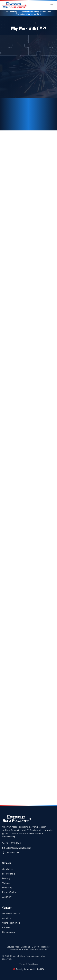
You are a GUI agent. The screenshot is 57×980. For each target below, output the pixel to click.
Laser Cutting (9, 874)
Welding (6, 883)
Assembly (7, 897)
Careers (6, 927)
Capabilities (8, 869)
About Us (7, 918)
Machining (7, 888)
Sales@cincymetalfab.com (17, 848)
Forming (6, 878)
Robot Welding (9, 892)
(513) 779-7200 (12, 843)
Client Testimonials (11, 923)
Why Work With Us (11, 914)
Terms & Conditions (29, 964)
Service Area (9, 932)
